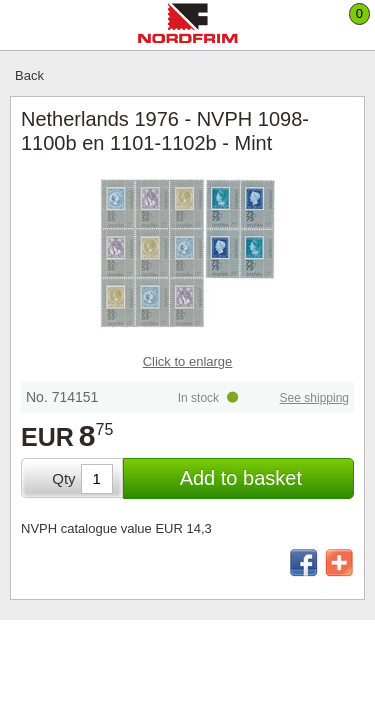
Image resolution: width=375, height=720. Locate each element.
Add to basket (241, 478)
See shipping (314, 398)
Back (29, 75)
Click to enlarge (188, 361)
